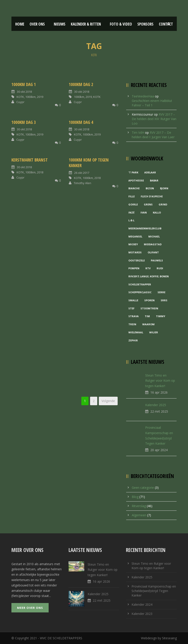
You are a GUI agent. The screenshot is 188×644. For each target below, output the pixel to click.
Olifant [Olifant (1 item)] (153, 252)
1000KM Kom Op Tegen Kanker (89, 163)
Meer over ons (30, 608)
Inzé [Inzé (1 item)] (131, 212)
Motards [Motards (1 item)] (135, 252)
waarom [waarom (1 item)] (148, 324)
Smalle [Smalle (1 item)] (133, 300)
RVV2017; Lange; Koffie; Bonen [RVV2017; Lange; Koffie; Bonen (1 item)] (149, 276)
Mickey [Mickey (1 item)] (133, 244)
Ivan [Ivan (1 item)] (144, 212)
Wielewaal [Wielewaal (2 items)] (136, 332)
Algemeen (139, 515)
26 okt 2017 (82, 173)
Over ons (37, 24)
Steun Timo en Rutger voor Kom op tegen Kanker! (160, 381)
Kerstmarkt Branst (30, 160)
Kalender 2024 (142, 604)
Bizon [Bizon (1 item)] (150, 188)
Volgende (108, 401)
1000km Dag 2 (81, 84)
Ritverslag (139, 506)
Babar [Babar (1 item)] (154, 180)
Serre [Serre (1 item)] (161, 292)
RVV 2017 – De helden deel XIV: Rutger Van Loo (154, 119)
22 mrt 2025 (159, 411)
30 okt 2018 (24, 92)
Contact (166, 24)
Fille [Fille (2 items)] (132, 196)
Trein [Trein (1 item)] (132, 324)
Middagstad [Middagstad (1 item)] (153, 244)
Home (20, 24)
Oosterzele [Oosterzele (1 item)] (137, 260)
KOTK (20, 97)
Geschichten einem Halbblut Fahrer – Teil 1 (152, 103)
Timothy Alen (82, 183)
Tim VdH (138, 132)
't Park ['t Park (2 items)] (133, 172)
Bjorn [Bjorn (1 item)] (164, 188)
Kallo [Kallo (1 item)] (157, 212)
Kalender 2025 (156, 405)
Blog (135, 497)
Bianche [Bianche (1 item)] (134, 188)
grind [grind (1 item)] (163, 204)
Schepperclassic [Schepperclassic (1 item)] (140, 292)
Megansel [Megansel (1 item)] (135, 236)
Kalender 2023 (142, 614)
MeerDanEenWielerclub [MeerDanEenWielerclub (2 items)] (145, 228)
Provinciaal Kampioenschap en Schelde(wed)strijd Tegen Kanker (154, 591)
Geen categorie (143, 488)
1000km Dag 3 (24, 122)
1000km (30, 97)
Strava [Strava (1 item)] (134, 316)
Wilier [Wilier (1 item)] (154, 332)
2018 (40, 172)
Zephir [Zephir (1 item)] (133, 340)
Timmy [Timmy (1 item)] (161, 316)
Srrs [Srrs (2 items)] (164, 300)
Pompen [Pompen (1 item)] (134, 268)
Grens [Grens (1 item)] (148, 204)
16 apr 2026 (159, 392)
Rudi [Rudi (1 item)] (160, 268)
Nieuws (60, 24)
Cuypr (20, 102)
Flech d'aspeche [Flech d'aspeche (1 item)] (152, 196)
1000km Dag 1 (24, 84)
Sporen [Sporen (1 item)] (149, 300)
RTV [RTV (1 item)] (148, 268)
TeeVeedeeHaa (143, 96)
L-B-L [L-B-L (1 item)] (131, 220)
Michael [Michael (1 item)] (154, 236)
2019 (40, 97)
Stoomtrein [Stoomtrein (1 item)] (149, 308)
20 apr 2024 (159, 450)
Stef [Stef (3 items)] (131, 308)
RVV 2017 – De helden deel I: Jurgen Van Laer (153, 135)
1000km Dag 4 (81, 122)
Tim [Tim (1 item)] (147, 316)
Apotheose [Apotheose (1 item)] (136, 180)
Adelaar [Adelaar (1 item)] (150, 172)
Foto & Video (121, 24)
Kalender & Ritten (86, 24)
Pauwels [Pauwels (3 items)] (157, 260)
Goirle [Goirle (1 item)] (133, 204)
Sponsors (145, 24)
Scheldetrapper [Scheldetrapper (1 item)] (140, 284)
